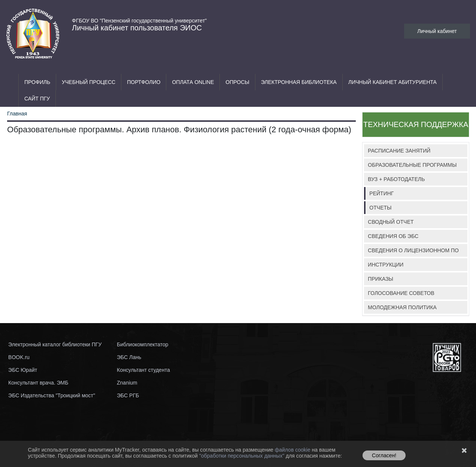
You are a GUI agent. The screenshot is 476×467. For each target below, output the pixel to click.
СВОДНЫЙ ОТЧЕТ (391, 222)
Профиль (37, 82)
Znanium (127, 383)
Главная (17, 114)
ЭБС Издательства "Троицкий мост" (52, 395)
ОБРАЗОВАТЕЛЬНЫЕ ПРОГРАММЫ (412, 165)
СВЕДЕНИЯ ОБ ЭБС (393, 236)
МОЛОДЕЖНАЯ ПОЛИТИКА (402, 307)
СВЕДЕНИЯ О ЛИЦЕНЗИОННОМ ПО (413, 250)
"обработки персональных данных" (242, 456)
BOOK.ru (19, 357)
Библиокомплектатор (143, 344)
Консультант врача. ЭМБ (38, 383)
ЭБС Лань (129, 357)
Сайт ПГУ (37, 99)
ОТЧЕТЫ (380, 208)
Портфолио (144, 82)
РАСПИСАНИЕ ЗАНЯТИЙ (399, 151)
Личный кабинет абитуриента (392, 82)
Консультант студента (143, 370)
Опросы (237, 82)
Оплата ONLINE (193, 82)
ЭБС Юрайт (23, 370)
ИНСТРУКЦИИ (386, 265)
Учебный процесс (89, 82)
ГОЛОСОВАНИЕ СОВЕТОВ (401, 293)
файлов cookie (293, 450)
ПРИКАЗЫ (381, 279)
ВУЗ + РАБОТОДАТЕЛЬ (396, 179)
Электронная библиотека (299, 82)
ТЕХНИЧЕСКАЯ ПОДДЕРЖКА (416, 124)
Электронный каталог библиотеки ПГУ (55, 344)
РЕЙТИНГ (381, 193)
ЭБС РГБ (128, 395)
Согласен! (384, 455)
